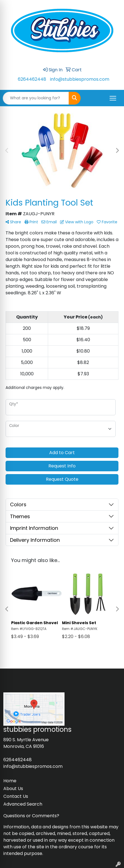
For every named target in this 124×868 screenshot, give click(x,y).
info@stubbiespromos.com (80, 79)
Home (10, 781)
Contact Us (16, 796)
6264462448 (32, 79)
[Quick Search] (36, 98)
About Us (13, 789)
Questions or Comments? (31, 816)
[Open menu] (113, 98)
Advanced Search (23, 804)
